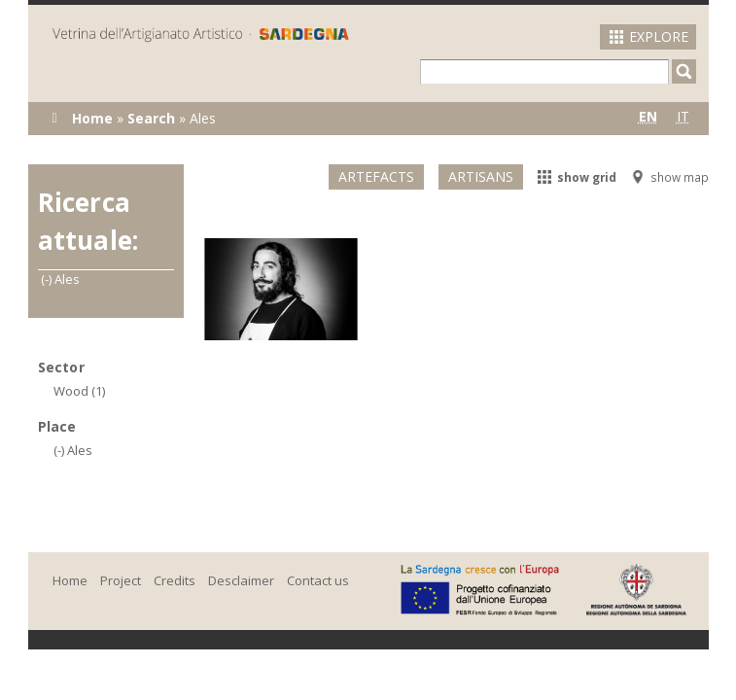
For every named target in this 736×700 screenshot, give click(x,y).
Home (92, 118)
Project (121, 580)
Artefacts (376, 176)
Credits (175, 580)
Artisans (481, 176)
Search (151, 118)
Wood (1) (79, 391)
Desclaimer (241, 580)
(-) (48, 279)
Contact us (318, 580)
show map (670, 177)
